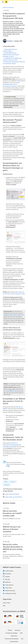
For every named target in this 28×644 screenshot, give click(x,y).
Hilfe (4, 606)
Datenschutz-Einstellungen (12, 639)
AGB (21, 633)
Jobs (22, 639)
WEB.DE (6, 2)
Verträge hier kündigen (11, 633)
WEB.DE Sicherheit (10, 591)
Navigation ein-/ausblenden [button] (3, 2)
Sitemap (10, 630)
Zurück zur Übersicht (8, 7)
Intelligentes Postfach (11, 593)
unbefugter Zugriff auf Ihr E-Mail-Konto (14, 315)
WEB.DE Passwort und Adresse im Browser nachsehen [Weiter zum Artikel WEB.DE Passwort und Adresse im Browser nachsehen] (12, 529)
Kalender (8, 577)
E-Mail (18, 81)
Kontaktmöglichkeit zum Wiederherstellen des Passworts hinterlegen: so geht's (11, 55)
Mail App (8, 579)
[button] (6, 482)
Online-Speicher (9, 585)
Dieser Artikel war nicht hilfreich (12, 497)
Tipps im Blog (6, 603)
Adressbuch (8, 574)
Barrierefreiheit (14, 641)
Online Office (9, 588)
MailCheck (8, 582)
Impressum (18, 630)
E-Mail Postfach (9, 571)
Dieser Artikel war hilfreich (11, 494)
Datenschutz (14, 636)
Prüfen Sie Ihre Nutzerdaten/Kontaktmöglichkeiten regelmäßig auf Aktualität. (12, 445)
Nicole (11, 41)
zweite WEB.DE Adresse (12, 391)
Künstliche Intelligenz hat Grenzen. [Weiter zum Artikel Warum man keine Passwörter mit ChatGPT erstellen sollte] (12, 519)
